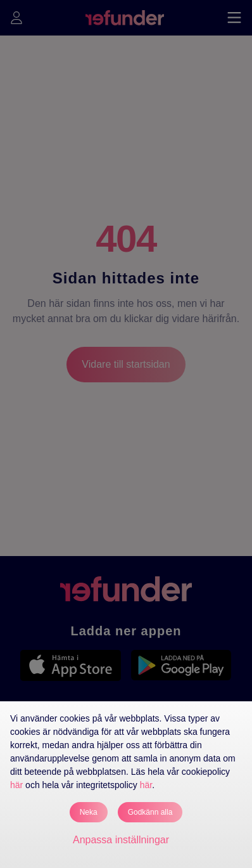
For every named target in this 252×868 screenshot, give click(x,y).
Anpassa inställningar (121, 840)
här (16, 785)
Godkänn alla (150, 812)
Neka (89, 812)
